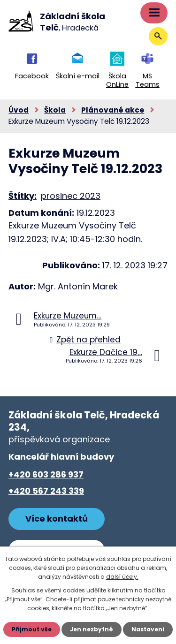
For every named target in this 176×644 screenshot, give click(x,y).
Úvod (19, 110)
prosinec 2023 (71, 196)
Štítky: (23, 196)
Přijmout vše (32, 629)
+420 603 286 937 (46, 474)
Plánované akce (113, 110)
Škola (55, 110)
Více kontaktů (57, 519)
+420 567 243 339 (46, 491)
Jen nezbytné (92, 629)
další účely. (122, 577)
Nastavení (148, 629)
